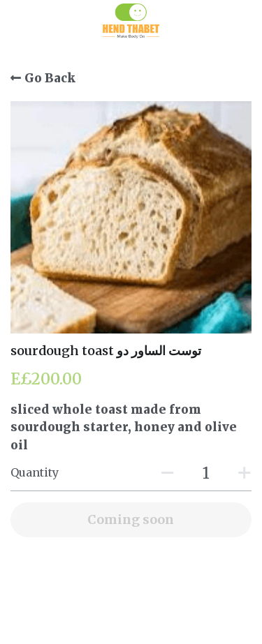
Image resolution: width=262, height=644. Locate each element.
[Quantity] (206, 473)
